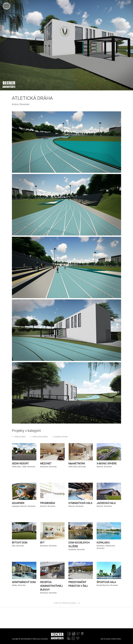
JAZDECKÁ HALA (106, 503)
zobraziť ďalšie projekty (65, 603)
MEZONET (46, 463)
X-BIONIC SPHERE (107, 463)
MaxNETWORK (77, 463)
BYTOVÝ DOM (20, 543)
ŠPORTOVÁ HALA (106, 582)
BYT (42, 543)
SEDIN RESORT (20, 463)
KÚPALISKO (103, 543)
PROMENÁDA (48, 503)
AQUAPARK (18, 503)
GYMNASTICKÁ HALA (80, 503)
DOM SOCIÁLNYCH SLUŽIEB (79, 544)
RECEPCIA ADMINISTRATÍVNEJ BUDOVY (51, 586)
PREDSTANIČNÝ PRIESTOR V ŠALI (78, 584)
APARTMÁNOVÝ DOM (24, 582)
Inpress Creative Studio (113, 639)
